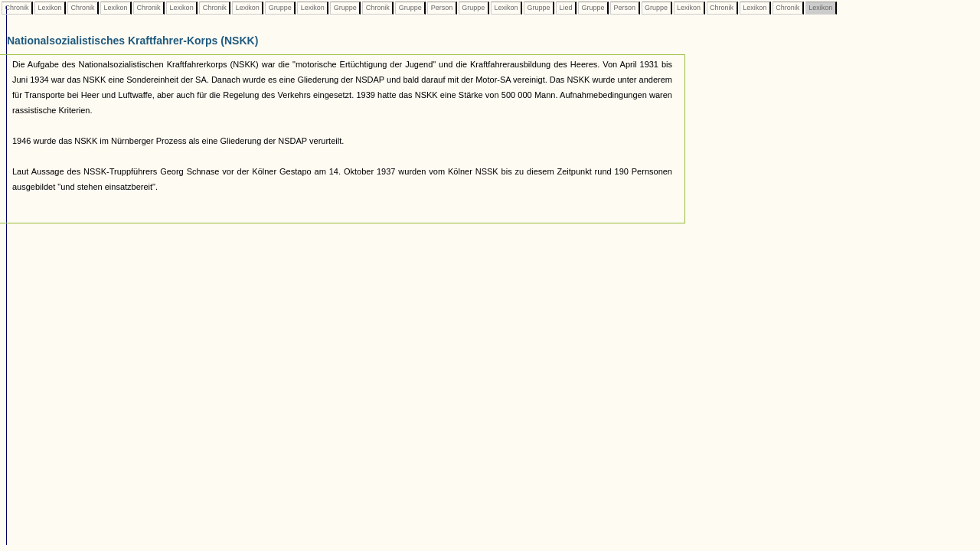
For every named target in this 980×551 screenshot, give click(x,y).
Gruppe (280, 8)
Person (442, 8)
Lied (566, 8)
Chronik (17, 8)
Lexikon (50, 8)
